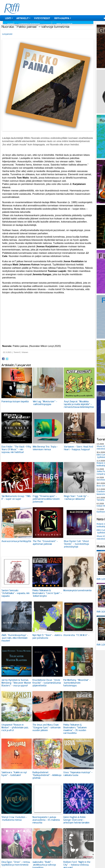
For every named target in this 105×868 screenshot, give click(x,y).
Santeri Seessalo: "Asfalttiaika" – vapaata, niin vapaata (16, 593)
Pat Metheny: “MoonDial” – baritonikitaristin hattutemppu (77, 683)
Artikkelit (22, 18)
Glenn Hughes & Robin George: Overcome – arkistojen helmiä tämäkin (76, 820)
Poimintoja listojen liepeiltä (15, 402)
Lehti (8, 18)
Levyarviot (7, 34)
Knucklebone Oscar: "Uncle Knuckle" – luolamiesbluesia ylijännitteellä (47, 683)
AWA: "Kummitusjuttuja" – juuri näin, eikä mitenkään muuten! (15, 638)
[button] (48, 133)
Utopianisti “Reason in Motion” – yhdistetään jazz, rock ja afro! (15, 728)
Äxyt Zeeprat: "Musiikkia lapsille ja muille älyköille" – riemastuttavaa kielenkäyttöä (79, 404)
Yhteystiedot (42, 18)
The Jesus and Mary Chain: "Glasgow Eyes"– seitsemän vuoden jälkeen (47, 728)
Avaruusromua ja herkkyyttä (16, 541)
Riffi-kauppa (62, 18)
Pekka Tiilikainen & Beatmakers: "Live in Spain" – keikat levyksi (47, 593)
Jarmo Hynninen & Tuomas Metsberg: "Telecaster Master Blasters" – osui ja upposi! (16, 683)
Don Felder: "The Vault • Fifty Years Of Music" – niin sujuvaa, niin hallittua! (16, 449)
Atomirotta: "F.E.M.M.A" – (77, 635)
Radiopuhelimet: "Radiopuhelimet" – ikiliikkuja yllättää (47, 775)
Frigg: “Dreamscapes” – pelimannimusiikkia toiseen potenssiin (46, 499)
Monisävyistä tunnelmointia (77, 590)
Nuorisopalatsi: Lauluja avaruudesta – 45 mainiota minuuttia (46, 820)
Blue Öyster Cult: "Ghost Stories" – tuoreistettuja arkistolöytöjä (76, 544)
